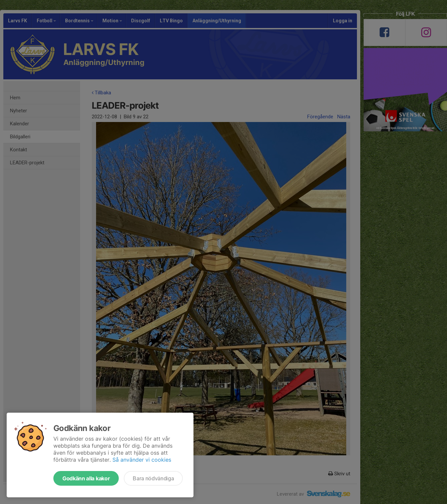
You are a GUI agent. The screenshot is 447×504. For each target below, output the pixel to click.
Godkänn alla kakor (86, 478)
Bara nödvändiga (153, 478)
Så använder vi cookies (142, 460)
